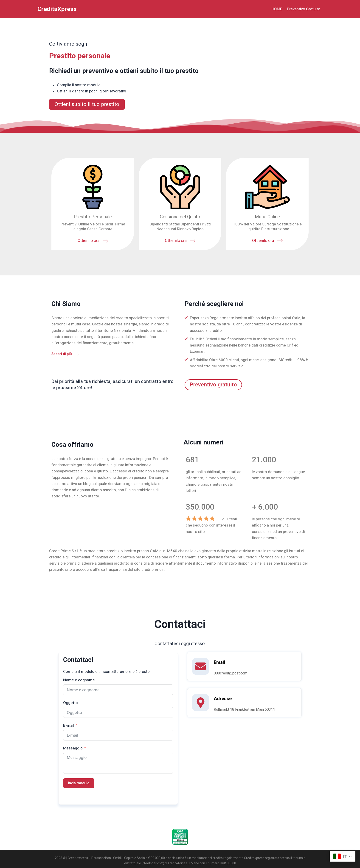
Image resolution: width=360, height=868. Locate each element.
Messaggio (73, 749)
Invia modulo (79, 784)
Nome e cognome (79, 681)
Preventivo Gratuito (304, 9)
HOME (277, 9)
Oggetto (70, 703)
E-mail (69, 726)
